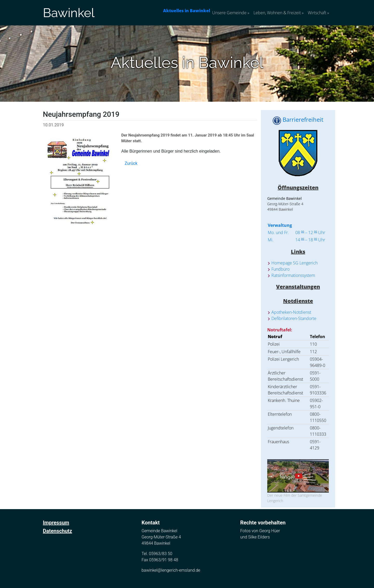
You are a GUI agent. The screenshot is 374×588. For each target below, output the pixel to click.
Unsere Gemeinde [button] (231, 13)
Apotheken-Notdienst (291, 312)
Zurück (131, 163)
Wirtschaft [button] (318, 13)
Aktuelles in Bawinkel (187, 11)
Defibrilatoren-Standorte (294, 318)
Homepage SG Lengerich (295, 263)
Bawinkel (69, 13)
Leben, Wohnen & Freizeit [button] (279, 13)
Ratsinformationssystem (293, 275)
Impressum (56, 523)
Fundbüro (280, 269)
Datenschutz (58, 531)
